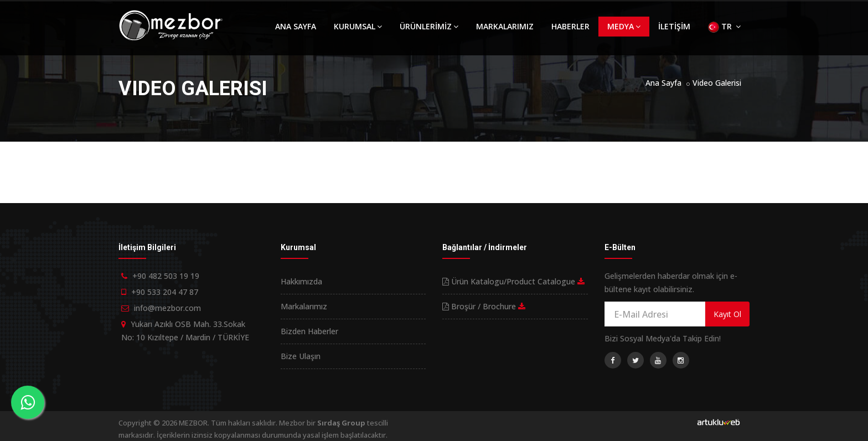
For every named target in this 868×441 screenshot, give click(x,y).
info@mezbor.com (167, 308)
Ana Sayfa (663, 83)
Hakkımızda (301, 281)
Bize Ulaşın (301, 356)
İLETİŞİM (674, 26)
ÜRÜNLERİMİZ (429, 26)
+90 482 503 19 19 (166, 276)
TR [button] (724, 27)
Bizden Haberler (309, 331)
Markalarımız (304, 306)
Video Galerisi (717, 83)
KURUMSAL (358, 26)
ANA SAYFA (296, 26)
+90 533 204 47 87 (165, 292)
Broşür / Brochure (484, 306)
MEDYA (624, 26)
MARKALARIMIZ (505, 26)
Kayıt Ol (727, 314)
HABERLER (570, 26)
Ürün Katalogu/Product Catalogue (513, 281)
